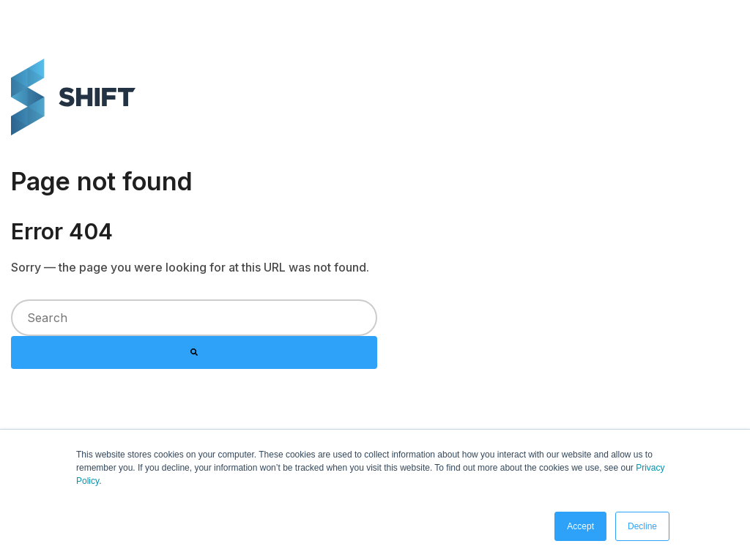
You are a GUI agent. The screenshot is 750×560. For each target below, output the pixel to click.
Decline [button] (642, 526)
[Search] (194, 353)
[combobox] (194, 318)
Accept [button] (580, 526)
